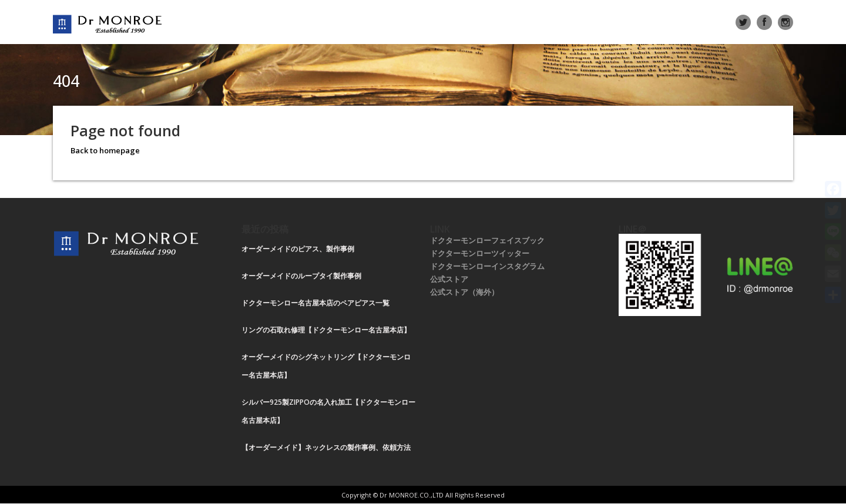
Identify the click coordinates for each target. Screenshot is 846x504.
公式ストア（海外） (464, 292)
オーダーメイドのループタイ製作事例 (301, 276)
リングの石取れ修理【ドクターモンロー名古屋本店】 (326, 330)
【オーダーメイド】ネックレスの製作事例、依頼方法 (326, 447)
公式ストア (449, 279)
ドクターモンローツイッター (480, 253)
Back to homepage (105, 150)
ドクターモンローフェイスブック (487, 240)
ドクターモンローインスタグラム (487, 266)
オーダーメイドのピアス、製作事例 (298, 249)
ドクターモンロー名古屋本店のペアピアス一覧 (315, 303)
